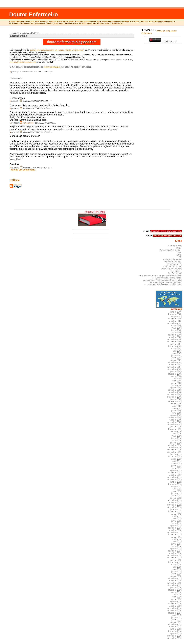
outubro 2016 (175, 606)
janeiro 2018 (176, 629)
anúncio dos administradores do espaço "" (57, 50)
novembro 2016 (174, 608)
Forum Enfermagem (52, 67)
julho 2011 (177, 468)
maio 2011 (177, 463)
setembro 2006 (175, 335)
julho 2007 (177, 358)
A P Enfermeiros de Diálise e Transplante (163, 285)
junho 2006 (176, 330)
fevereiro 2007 (175, 346)
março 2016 (176, 592)
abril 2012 (177, 489)
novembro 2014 (174, 555)
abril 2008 (177, 378)
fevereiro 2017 (175, 613)
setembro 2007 (175, 362)
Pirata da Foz (28, 123)
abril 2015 (177, 567)
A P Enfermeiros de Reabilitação (167, 278)
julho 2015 (177, 574)
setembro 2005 (175, 319)
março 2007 (176, 349)
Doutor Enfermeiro (33, 14)
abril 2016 (177, 594)
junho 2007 (176, 355)
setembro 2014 (175, 551)
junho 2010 (176, 438)
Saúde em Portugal (173, 262)
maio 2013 (177, 519)
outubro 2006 (175, 337)
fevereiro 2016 (175, 590)
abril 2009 (177, 406)
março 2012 (176, 486)
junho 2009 (176, 411)
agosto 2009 (176, 415)
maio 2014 (177, 542)
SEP (179, 252)
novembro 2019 (174, 636)
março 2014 (176, 537)
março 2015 (176, 565)
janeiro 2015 (176, 560)
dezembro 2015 (174, 585)
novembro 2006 (174, 339)
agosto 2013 (176, 526)
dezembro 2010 (174, 452)
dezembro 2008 (174, 397)
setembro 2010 (175, 445)
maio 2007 (177, 353)
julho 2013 (177, 523)
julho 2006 (177, 332)
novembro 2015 (174, 583)
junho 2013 (176, 521)
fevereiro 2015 (175, 562)
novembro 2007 (174, 367)
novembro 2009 (174, 422)
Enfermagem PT (174, 264)
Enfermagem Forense (172, 269)
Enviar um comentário (23, 170)
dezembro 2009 (174, 424)
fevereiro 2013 (175, 512)
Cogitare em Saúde (173, 266)
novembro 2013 (174, 532)
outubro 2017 (175, 627)
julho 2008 (177, 385)
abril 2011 (177, 461)
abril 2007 (177, 351)
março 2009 (176, 404)
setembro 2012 (175, 500)
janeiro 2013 (176, 509)
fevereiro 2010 (175, 429)
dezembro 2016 (174, 611)
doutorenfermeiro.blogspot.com (23, 62)
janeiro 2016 (176, 588)
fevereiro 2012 (175, 484)
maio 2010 (177, 436)
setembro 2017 (175, 624)
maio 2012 (177, 491)
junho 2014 (176, 544)
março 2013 (176, 514)
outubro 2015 (175, 581)
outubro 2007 (175, 365)
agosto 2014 (176, 548)
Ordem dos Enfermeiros (170, 250)
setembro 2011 (175, 473)
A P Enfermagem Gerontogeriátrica (165, 282)
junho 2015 (176, 571)
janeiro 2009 (176, 399)
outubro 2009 (175, 420)
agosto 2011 (176, 470)
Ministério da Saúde (172, 259)
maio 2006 (177, 328)
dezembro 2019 (174, 638)
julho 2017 (177, 620)
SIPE (179, 255)
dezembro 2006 (174, 342)
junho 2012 (176, 493)
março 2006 (176, 326)
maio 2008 (177, 381)
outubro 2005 (175, 321)
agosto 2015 (176, 576)
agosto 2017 (176, 622)
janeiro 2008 (176, 372)
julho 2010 (177, 440)
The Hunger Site (174, 246)
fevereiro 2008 (175, 374)
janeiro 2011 (176, 454)
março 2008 (176, 376)
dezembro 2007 (174, 369)
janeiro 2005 (176, 312)
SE (180, 257)
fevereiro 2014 (175, 535)
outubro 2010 (175, 447)
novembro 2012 (174, 505)
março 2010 (176, 431)
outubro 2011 (175, 475)
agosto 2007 (176, 360)
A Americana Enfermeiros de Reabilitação (163, 280)
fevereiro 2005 (175, 314)
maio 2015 (177, 569)
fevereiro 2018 (175, 631)
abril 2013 (177, 516)
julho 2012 (177, 496)
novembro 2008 (174, 395)
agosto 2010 (176, 443)
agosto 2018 (176, 634)
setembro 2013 (175, 528)
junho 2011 (176, 466)
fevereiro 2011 (175, 457)
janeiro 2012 (176, 482)
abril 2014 (177, 539)
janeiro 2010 (176, 427)
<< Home (15, 180)
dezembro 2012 (174, 507)
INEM (179, 248)
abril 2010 (177, 434)
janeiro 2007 (176, 344)
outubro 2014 (175, 553)
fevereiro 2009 (175, 401)
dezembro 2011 (174, 480)
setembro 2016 (175, 604)
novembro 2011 (174, 477)
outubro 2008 (175, 392)
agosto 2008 (176, 388)
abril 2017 (177, 615)
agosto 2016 (176, 601)
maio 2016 (177, 597)
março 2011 (176, 459)
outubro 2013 (175, 530)
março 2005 (176, 316)
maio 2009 (177, 408)
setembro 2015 (175, 578)
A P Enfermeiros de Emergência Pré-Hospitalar (160, 275)
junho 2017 (176, 617)
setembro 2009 (175, 418)
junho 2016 (176, 599)
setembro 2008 (175, 390)
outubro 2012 (175, 503)
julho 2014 (177, 546)
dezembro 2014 (174, 558)
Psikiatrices (176, 271)
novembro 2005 (174, 323)
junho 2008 (176, 383)
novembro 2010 (174, 450)
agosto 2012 (176, 498)
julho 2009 (177, 413)
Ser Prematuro (175, 273)
